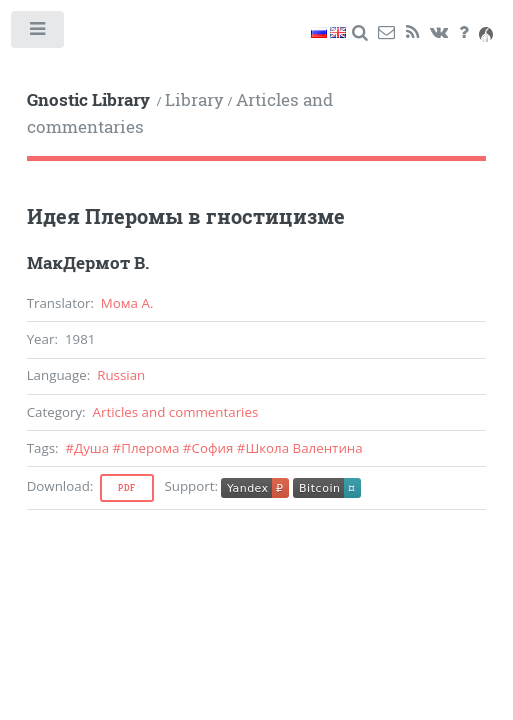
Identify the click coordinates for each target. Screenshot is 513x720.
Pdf (127, 488)
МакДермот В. (88, 263)
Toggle (38, 33)
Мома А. (127, 303)
